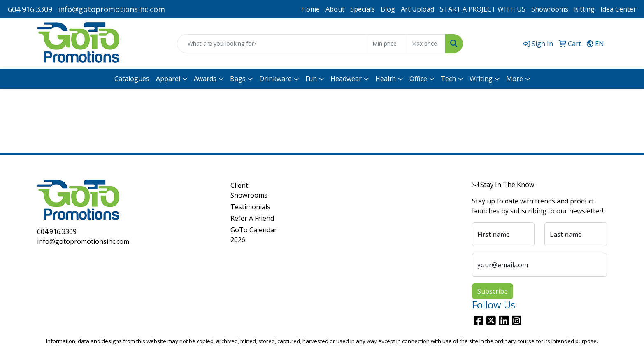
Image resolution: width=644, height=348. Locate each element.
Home (310, 9)
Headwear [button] (346, 79)
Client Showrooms (249, 190)
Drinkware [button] (276, 79)
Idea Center (618, 9)
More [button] (515, 79)
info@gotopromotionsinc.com (112, 9)
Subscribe (493, 291)
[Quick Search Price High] (426, 44)
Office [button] (418, 79)
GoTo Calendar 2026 (254, 235)
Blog (388, 9)
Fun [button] (311, 79)
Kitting (584, 9)
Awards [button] (205, 79)
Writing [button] (481, 79)
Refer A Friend (252, 218)
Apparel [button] (168, 79)
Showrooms (550, 9)
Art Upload (417, 9)
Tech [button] (448, 79)
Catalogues (132, 79)
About (335, 9)
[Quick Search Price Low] (387, 44)
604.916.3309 (30, 9)
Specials (363, 9)
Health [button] (386, 79)
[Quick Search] (272, 44)
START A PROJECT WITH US (483, 9)
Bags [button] (238, 79)
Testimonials (250, 207)
